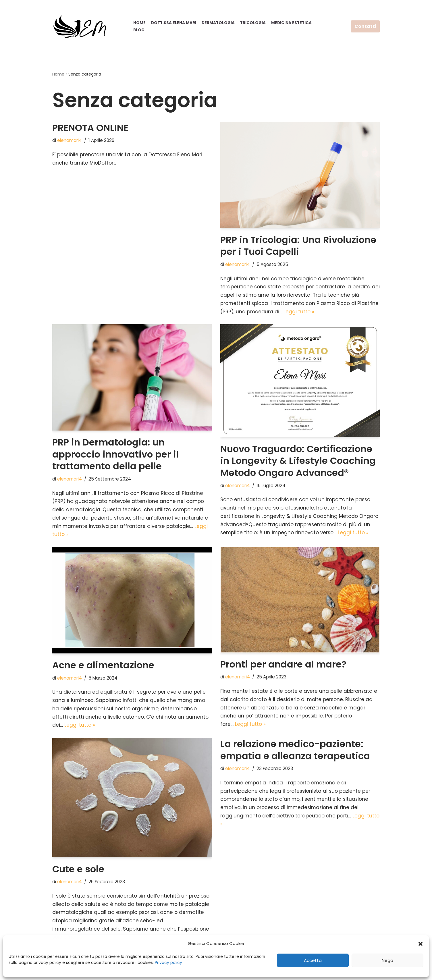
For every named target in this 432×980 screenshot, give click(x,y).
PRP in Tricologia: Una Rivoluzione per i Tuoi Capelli (298, 246)
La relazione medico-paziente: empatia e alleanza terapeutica (295, 751)
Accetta (313, 960)
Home (139, 23)
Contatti (365, 26)
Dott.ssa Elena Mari (174, 23)
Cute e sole (78, 870)
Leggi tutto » (299, 312)
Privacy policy (168, 962)
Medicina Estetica (291, 23)
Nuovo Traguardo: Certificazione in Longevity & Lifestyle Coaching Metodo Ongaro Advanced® (298, 461)
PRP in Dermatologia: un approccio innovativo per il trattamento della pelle (115, 454)
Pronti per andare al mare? (283, 665)
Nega (387, 960)
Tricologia (253, 23)
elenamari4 (70, 140)
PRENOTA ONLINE (90, 128)
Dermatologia (218, 23)
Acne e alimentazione (103, 666)
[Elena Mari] (79, 26)
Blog (139, 30)
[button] (421, 944)
